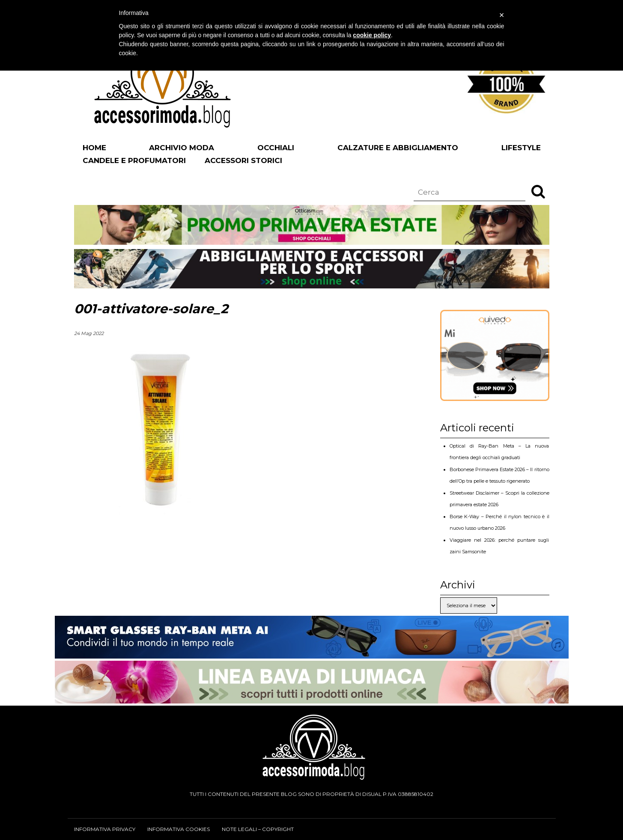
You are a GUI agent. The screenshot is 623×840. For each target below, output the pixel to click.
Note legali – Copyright (258, 829)
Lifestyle (521, 148)
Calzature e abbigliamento (398, 148)
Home (94, 148)
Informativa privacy (105, 829)
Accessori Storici (243, 160)
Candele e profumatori (134, 160)
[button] (538, 191)
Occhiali (276, 148)
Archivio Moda (182, 148)
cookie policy (372, 35)
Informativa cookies (179, 829)
